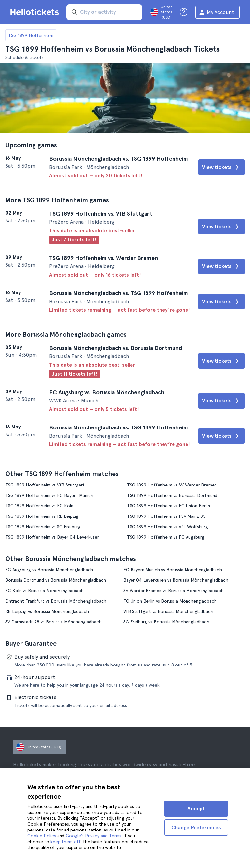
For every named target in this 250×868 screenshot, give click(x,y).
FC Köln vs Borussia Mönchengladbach (44, 591)
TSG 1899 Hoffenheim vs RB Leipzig (42, 516)
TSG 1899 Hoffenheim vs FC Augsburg (166, 537)
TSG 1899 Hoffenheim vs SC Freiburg (43, 527)
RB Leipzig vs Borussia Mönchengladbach (47, 611)
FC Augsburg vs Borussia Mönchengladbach (49, 570)
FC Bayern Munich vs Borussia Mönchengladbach (173, 570)
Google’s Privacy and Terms (93, 836)
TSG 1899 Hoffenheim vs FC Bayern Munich (49, 495)
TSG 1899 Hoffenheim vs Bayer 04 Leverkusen (52, 537)
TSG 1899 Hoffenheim (31, 35)
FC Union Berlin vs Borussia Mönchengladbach (170, 601)
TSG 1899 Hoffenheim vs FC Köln (39, 506)
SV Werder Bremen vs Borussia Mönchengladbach (174, 591)
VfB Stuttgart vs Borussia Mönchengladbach (168, 611)
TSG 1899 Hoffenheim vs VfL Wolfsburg (167, 527)
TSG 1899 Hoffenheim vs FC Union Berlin (168, 506)
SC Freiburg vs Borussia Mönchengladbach (166, 622)
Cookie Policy (42, 836)
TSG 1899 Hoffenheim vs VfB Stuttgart (45, 485)
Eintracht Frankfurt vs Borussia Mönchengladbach (56, 601)
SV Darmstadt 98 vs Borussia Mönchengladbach (53, 622)
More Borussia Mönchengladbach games (66, 334)
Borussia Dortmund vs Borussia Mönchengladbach (56, 580)
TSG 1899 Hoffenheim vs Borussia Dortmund (172, 495)
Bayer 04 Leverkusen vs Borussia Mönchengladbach (176, 580)
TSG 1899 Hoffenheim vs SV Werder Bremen (172, 485)
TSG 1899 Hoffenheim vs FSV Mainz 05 (166, 516)
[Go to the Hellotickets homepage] (36, 12)
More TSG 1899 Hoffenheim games (57, 200)
